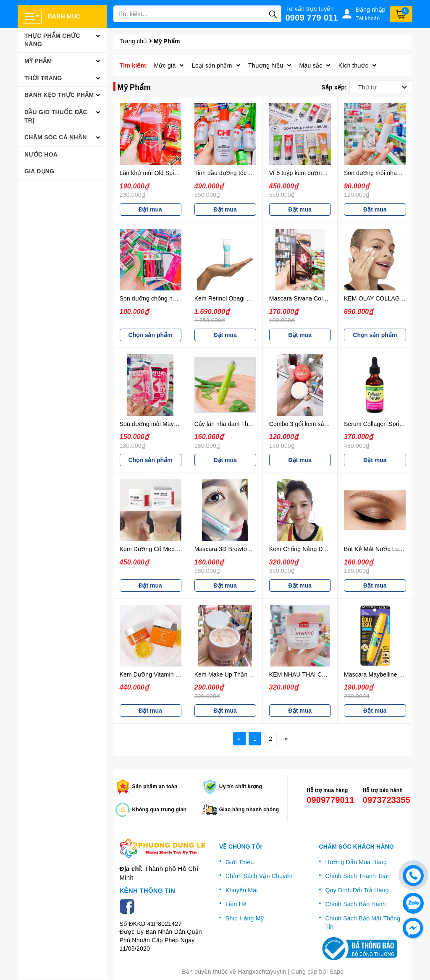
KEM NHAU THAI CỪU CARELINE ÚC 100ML (331, 674)
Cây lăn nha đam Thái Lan (229, 424)
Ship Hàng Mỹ (245, 918)
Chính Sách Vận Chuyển (259, 876)
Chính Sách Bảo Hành (356, 904)
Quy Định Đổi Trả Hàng (357, 890)
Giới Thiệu (240, 862)
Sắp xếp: (334, 87)
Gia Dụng (39, 171)
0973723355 (384, 800)
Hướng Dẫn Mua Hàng (356, 862)
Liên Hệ (236, 904)
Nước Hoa (41, 154)
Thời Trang (43, 78)
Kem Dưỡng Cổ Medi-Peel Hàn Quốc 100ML (179, 549)
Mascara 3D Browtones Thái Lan (238, 549)
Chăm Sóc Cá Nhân (56, 137)
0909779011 (328, 800)
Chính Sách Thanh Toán (358, 876)
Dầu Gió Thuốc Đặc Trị (56, 116)
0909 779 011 (312, 18)
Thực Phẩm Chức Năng (52, 40)
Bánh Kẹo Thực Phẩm (59, 95)
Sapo (337, 972)
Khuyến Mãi (242, 890)
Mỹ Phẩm (38, 61)
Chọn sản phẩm (151, 335)
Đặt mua (150, 209)
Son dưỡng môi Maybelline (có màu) (168, 424)
